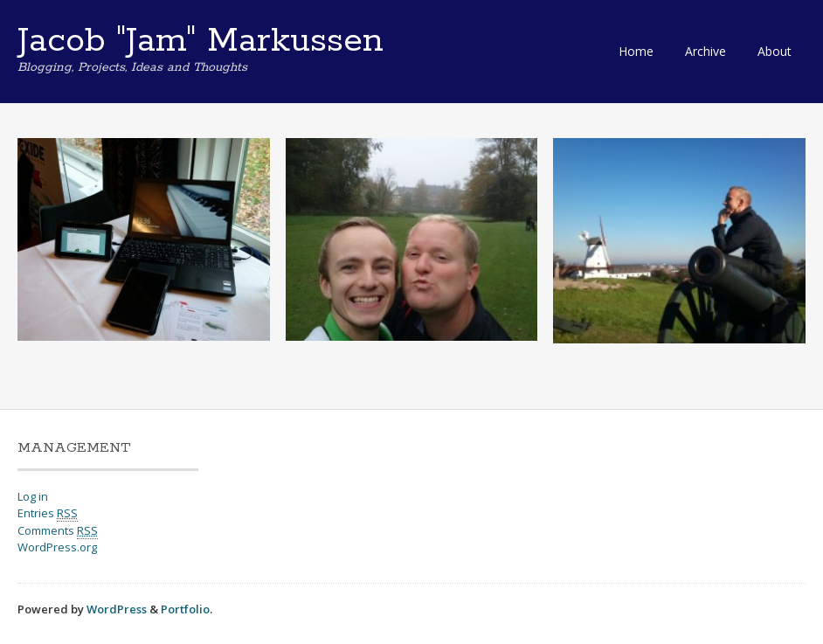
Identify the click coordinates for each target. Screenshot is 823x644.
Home (636, 51)
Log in (33, 496)
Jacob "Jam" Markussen (201, 41)
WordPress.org (57, 547)
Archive (705, 51)
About (775, 51)
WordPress (117, 609)
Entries (48, 513)
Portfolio (185, 609)
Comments (58, 531)
